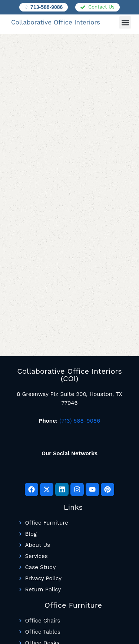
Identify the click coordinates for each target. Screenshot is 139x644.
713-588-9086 (47, 7)
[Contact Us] (83, 7)
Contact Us (101, 7)
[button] (125, 22)
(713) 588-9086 (80, 421)
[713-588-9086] (27, 7)
